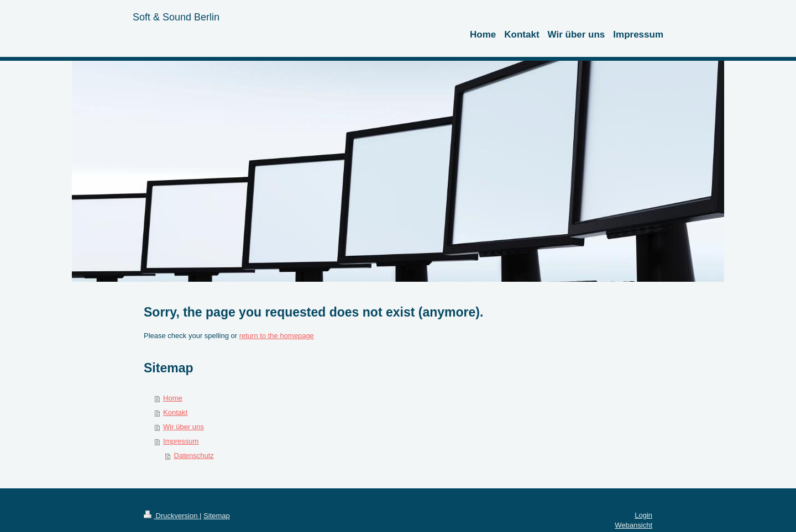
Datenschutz (194, 455)
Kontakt (175, 412)
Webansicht (633, 525)
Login (643, 515)
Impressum (181, 441)
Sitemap (217, 516)
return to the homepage (277, 336)
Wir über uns (184, 427)
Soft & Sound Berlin (176, 17)
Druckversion (172, 516)
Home (173, 398)
